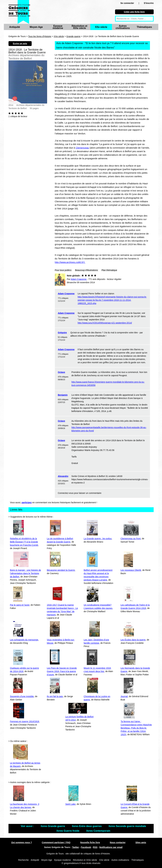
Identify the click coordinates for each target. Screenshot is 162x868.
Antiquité (15, 27)
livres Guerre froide (68, 831)
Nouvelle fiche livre (90, 842)
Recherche (23, 860)
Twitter (76, 847)
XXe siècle (101, 27)
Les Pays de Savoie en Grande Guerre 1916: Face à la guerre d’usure (62, 671)
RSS (95, 847)
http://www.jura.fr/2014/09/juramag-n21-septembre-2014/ (105, 323)
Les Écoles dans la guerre (133, 640)
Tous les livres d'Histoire (40, 36)
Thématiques (144, 27)
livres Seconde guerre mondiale (127, 826)
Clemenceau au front (131, 539)
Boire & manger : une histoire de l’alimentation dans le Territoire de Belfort (26, 573)
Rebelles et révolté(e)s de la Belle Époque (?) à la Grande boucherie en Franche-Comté (24, 542)
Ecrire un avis (20, 43)
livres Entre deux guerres (87, 826)
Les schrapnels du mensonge (24, 640)
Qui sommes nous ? (22, 842)
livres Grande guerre (53, 826)
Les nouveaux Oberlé (131, 570)
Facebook (86, 847)
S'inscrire (149, 3)
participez (27, 502)
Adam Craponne (66, 294)
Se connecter (127, 3)
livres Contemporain (98, 831)
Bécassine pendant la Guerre (61, 570)
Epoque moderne (58, 27)
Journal (124, 696)
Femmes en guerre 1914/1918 (25, 721)
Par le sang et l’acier (20, 605)
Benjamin (63, 395)
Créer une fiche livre (134, 12)
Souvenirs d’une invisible (22, 696)
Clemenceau (82, 148)
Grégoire (62, 333)
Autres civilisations (123, 27)
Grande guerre (73, 36)
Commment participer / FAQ (56, 842)
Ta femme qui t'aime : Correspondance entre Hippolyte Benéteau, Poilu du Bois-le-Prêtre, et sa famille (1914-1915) (136, 728)
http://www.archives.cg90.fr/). (70, 262)
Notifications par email (111, 847)
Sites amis (141, 842)
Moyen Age (36, 27)
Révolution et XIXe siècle (79, 27)
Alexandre (63, 476)
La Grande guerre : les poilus (98, 539)
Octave (62, 372)
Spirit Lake (70, 804)
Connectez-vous (66, 493)
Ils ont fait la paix (55, 696)
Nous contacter (118, 842)
